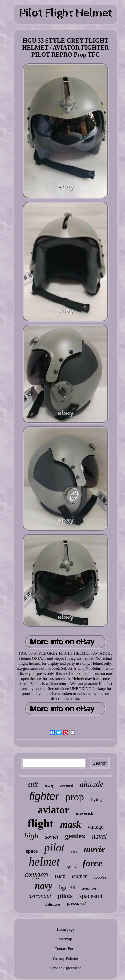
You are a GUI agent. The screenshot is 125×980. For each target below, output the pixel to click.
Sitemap (65, 939)
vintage (95, 827)
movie (94, 849)
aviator (53, 810)
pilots (65, 896)
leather (79, 876)
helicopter (53, 904)
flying (96, 800)
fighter (44, 796)
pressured (76, 904)
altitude (91, 784)
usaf (49, 786)
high (31, 836)
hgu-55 (71, 867)
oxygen (36, 875)
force (92, 863)
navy (44, 886)
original (67, 786)
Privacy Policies (66, 958)
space (32, 851)
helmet (44, 862)
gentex (75, 836)
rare (60, 876)
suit (33, 784)
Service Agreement (66, 968)
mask (70, 824)
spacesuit (91, 896)
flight (40, 823)
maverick (85, 813)
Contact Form (65, 949)
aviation (89, 888)
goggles (100, 877)
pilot (54, 848)
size (74, 851)
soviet (52, 837)
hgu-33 (67, 888)
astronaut (40, 896)
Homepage (66, 929)
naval (99, 836)
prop (75, 797)
